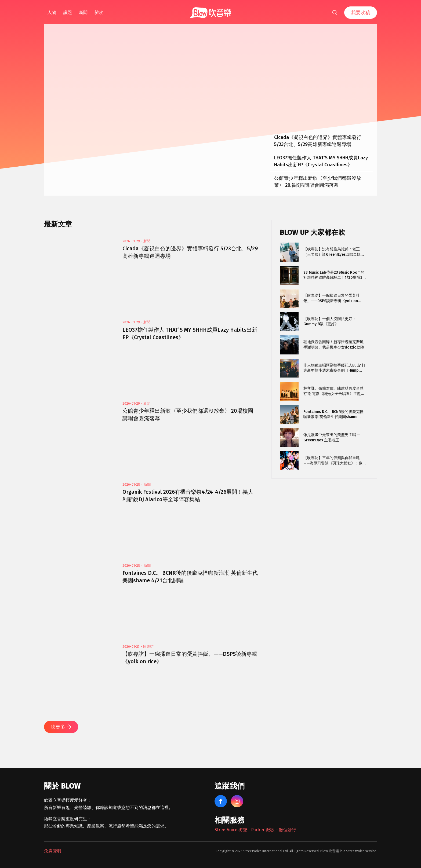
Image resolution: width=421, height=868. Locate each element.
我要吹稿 (361, 13)
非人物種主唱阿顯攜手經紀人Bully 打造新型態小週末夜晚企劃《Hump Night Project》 (334, 368)
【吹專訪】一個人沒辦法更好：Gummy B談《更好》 (330, 322)
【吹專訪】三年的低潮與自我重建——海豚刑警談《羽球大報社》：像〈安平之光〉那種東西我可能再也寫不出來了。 (333, 461)
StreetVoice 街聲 (231, 830)
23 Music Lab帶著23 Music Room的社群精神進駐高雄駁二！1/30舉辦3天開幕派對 (334, 275)
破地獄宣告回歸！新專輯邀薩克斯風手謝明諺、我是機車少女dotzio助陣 (334, 345)
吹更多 (61, 727)
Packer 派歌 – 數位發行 (274, 830)
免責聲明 (53, 851)
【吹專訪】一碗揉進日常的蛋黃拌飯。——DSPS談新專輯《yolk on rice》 (332, 298)
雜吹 (99, 12)
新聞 (83, 12)
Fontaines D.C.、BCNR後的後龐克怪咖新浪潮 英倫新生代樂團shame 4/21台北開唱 (333, 414)
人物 (52, 12)
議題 (68, 12)
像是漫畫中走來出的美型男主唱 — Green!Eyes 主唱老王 (332, 437)
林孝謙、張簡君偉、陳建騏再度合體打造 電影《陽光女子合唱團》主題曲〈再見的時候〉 (334, 391)
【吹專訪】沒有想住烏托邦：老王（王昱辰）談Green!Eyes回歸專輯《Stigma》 (332, 252)
